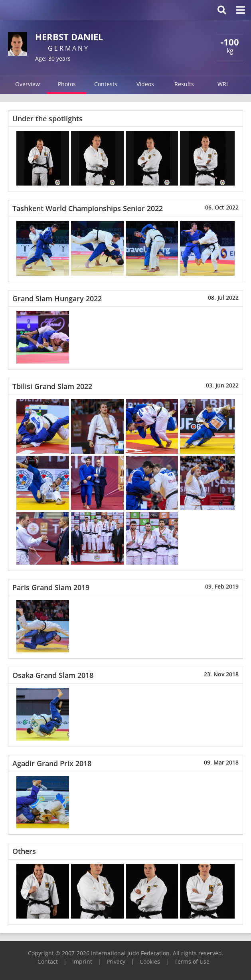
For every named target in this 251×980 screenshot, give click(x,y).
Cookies (150, 961)
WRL (223, 84)
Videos (145, 84)
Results (184, 84)
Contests (106, 84)
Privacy (116, 961)
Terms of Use (192, 961)
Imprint (82, 961)
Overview (28, 84)
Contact (48, 961)
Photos (67, 84)
